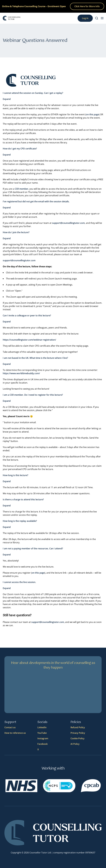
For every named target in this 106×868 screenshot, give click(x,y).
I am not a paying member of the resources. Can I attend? (33, 549)
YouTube (42, 733)
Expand (7, 99)
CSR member (22, 189)
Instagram (43, 738)
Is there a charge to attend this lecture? (23, 499)
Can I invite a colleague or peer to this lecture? (27, 315)
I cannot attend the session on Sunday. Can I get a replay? (33, 93)
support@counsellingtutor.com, (48, 622)
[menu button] (102, 18)
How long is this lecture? (15, 475)
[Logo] (12, 18)
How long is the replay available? (20, 521)
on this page (92, 114)
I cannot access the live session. (19, 582)
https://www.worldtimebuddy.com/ (21, 373)
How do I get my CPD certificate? (20, 149)
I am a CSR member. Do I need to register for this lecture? (33, 395)
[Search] (97, 18)
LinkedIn (42, 727)
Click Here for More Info (87, 6)
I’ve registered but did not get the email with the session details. (36, 201)
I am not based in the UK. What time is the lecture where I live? (35, 358)
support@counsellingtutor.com (68, 223)
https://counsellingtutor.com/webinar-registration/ (29, 340)
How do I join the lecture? (16, 232)
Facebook (43, 744)
